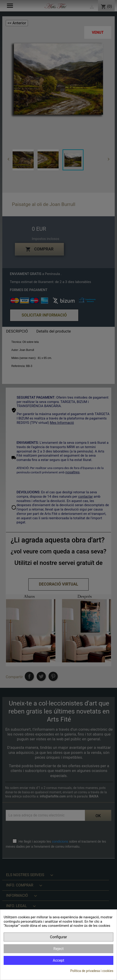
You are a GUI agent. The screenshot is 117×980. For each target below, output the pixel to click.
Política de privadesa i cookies (92, 971)
